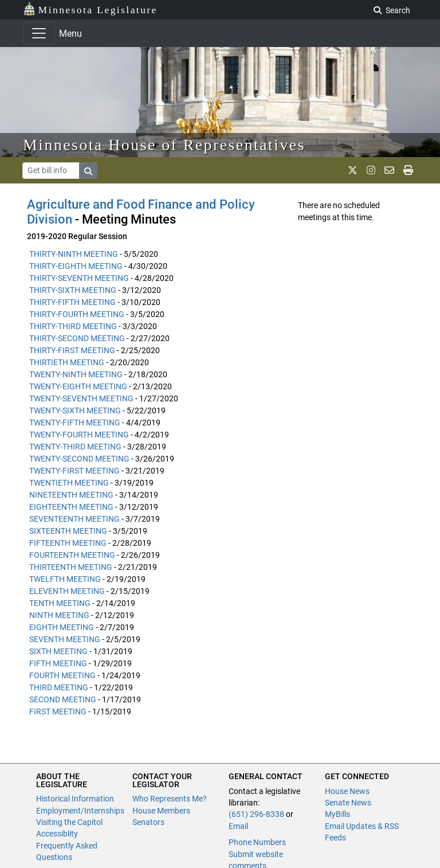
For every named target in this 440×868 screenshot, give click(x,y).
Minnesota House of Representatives (164, 145)
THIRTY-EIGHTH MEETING (76, 266)
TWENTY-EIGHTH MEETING (78, 386)
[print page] (408, 170)
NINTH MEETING (59, 615)
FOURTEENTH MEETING (72, 555)
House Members (161, 811)
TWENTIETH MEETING (69, 483)
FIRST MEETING (58, 711)
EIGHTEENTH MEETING (71, 507)
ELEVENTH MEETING (67, 591)
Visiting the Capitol (69, 822)
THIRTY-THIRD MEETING (73, 326)
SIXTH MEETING (58, 651)
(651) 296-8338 (256, 814)
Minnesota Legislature (90, 9)
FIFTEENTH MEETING (68, 543)
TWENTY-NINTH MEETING (76, 374)
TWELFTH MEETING (65, 579)
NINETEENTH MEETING (71, 495)
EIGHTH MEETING (62, 627)
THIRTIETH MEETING (67, 362)
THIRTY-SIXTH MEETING (73, 290)
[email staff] (389, 170)
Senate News (348, 803)
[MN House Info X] (353, 170)
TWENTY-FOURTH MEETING (79, 435)
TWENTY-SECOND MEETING (79, 459)
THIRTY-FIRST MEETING (72, 350)
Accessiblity (57, 834)
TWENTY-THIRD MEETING (75, 447)
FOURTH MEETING (62, 675)
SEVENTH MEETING (65, 639)
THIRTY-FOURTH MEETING (77, 314)
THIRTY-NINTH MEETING (74, 254)
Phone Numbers (257, 842)
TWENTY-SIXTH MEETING (75, 410)
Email (238, 826)
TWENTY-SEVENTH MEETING (81, 398)
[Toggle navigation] (39, 33)
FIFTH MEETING (58, 663)
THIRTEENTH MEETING (71, 567)
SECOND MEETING (63, 699)
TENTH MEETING (60, 603)
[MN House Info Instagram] (371, 170)
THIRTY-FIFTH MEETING (72, 302)
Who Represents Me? (170, 799)
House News (347, 791)
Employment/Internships (80, 811)
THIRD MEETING (59, 687)
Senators (148, 822)
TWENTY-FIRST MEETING (74, 471)
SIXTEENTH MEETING (68, 531)
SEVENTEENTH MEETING (74, 519)
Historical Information (75, 799)
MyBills (337, 814)
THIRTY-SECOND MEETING (77, 338)
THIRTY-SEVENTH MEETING (79, 278)
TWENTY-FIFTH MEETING (75, 423)
